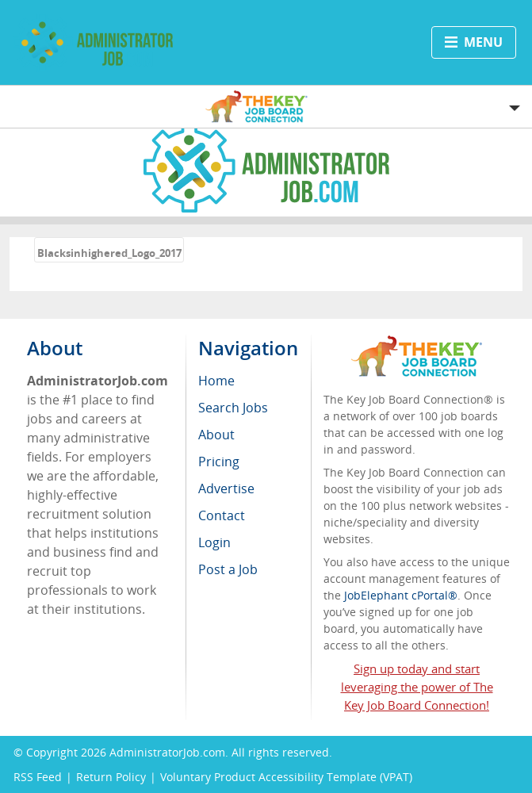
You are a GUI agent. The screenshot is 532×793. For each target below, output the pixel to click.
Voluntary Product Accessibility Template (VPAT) (286, 777)
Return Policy (111, 777)
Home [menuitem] (216, 381)
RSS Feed (38, 777)
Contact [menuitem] (222, 515)
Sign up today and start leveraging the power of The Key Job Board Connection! (417, 687)
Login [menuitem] (214, 542)
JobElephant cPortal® (401, 595)
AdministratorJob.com (167, 752)
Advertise (226, 488)
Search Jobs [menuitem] (233, 408)
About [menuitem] (216, 435)
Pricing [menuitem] (219, 462)
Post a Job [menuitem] (228, 569)
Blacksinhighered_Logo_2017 (109, 253)
